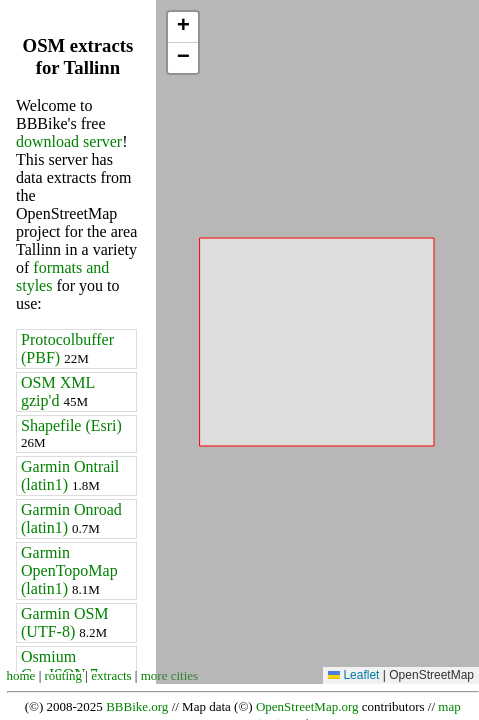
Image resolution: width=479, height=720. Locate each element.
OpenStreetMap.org (307, 706)
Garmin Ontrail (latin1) (70, 475)
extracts (111, 675)
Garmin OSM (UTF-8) (65, 622)
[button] (183, 27)
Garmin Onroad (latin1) (71, 518)
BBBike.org (137, 706)
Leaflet (353, 675)
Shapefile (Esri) (71, 433)
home (21, 675)
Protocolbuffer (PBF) (67, 348)
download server (69, 141)
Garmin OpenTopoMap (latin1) (69, 570)
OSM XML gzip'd (58, 391)
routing (64, 675)
